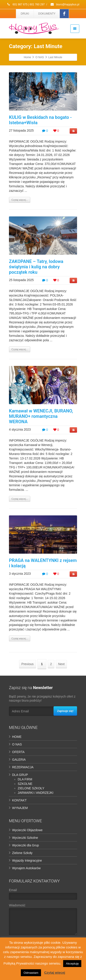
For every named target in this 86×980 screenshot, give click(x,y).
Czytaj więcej (55, 973)
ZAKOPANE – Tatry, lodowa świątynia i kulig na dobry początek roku (36, 267)
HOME (17, 737)
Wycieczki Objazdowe (27, 830)
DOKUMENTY (47, 14)
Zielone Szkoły (22, 853)
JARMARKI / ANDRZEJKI (35, 793)
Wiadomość (43, 920)
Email (43, 895)
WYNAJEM (20, 808)
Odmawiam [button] (31, 973)
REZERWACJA (23, 767)
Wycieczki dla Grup (26, 845)
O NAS (17, 744)
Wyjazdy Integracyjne (27, 860)
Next (61, 664)
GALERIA (19, 760)
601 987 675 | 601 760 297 (26, 4)
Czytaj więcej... (20, 200)
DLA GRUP (20, 775)
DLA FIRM (25, 779)
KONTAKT (19, 800)
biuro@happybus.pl (65, 4)
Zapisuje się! (65, 711)
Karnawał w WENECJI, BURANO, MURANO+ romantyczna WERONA (41, 416)
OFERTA (18, 752)
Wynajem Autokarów (26, 868)
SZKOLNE (25, 784)
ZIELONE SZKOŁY (31, 788)
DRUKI (25, 14)
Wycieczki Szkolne (25, 838)
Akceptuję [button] (72, 964)
